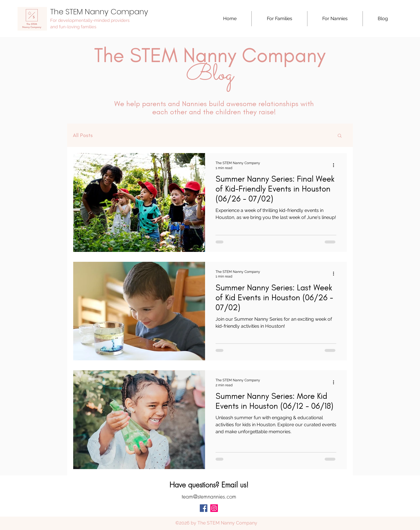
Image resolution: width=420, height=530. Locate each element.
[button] (279, 19)
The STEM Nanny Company (99, 12)
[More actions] (335, 165)
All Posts (83, 135)
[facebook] (204, 508)
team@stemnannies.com (209, 496)
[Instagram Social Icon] (214, 508)
